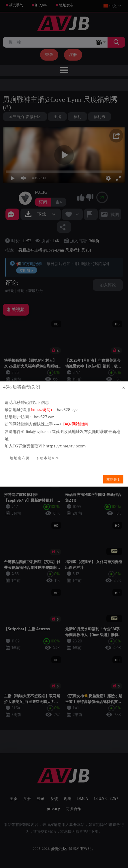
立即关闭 (113, 479)
